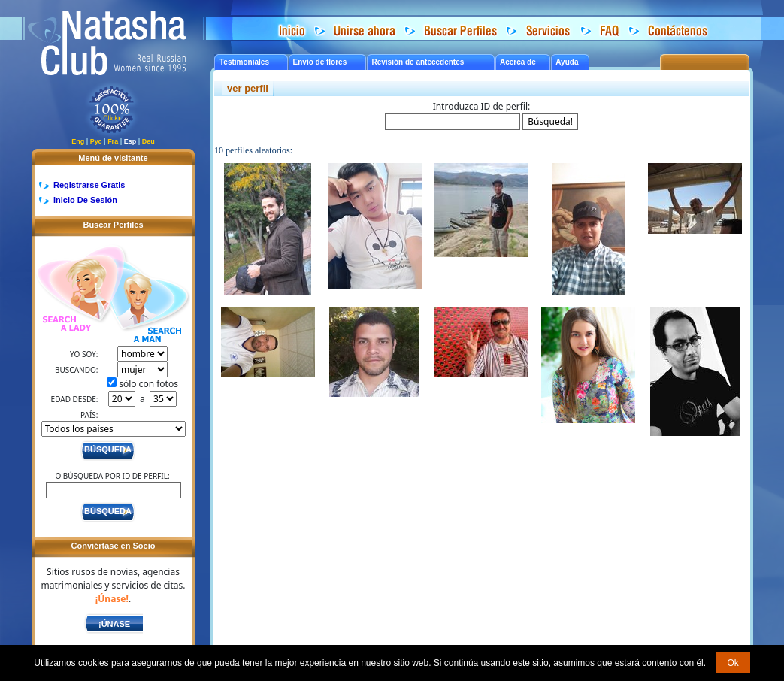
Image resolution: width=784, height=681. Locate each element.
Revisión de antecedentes (418, 62)
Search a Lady (73, 290)
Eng (78, 141)
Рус (96, 141)
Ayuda (567, 62)
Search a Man (150, 303)
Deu (148, 141)
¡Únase (114, 624)
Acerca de (518, 62)
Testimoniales (244, 62)
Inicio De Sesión (85, 200)
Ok (733, 663)
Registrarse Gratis (89, 185)
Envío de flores (320, 62)
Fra (113, 141)
